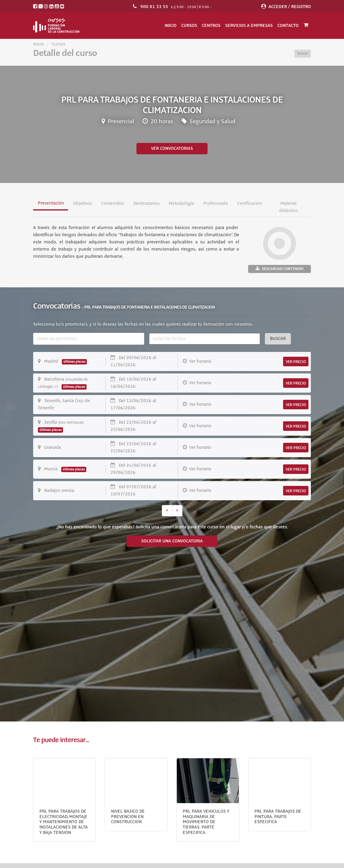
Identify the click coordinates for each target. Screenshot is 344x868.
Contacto (288, 25)
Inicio (171, 25)
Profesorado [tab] (216, 204)
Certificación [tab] (250, 204)
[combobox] (89, 339)
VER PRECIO (296, 362)
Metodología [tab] (181, 204)
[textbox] (89, 339)
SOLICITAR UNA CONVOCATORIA (172, 541)
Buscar (278, 339)
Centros (211, 25)
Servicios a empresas (249, 25)
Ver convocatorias (172, 149)
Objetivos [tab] (83, 204)
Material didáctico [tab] (288, 207)
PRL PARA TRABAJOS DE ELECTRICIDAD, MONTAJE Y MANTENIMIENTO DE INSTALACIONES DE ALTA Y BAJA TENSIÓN (64, 822)
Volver (303, 54)
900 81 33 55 (154, 7)
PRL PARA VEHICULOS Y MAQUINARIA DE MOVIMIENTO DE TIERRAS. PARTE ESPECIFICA (206, 822)
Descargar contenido (279, 269)
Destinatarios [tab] (147, 204)
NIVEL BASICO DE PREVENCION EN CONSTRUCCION (128, 817)
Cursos (189, 25)
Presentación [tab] (51, 203)
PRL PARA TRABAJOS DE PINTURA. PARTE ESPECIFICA (278, 817)
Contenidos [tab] (113, 204)
